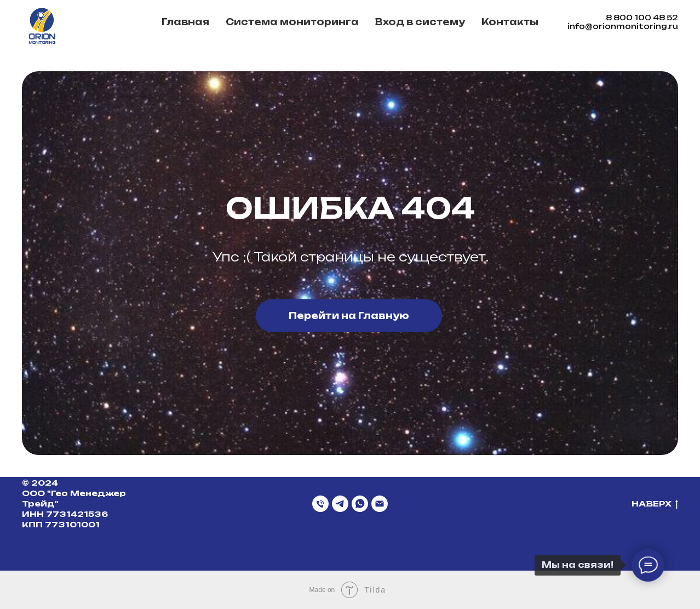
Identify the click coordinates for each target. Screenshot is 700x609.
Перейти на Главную (349, 316)
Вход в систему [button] (420, 22)
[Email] (380, 504)
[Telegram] (340, 504)
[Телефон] (320, 504)
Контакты (510, 22)
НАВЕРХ (655, 504)
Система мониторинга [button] (292, 22)
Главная (185, 22)
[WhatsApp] (360, 504)
